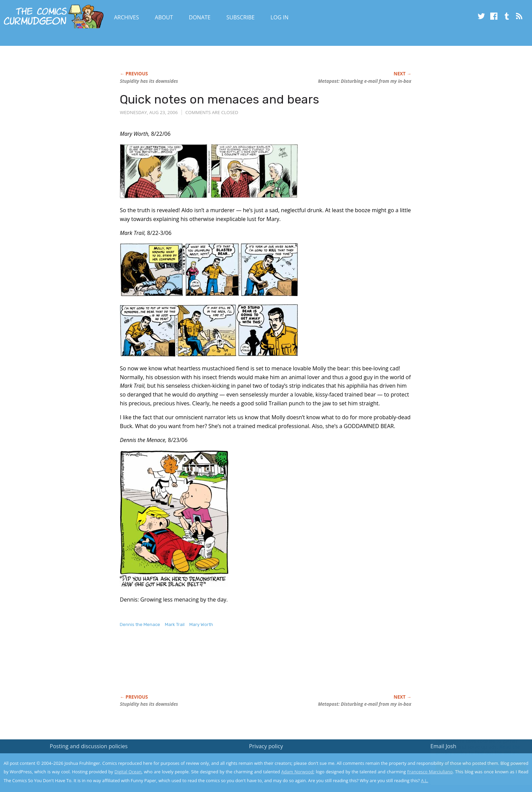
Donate (200, 17)
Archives (127, 17)
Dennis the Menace (140, 624)
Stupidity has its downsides (149, 81)
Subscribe (240, 17)
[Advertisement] (243, 668)
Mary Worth (201, 624)
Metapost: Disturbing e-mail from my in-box (365, 81)
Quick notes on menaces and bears (220, 99)
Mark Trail (175, 624)
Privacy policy (266, 746)
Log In (279, 17)
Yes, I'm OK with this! (474, 767)
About (164, 17)
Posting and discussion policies (89, 746)
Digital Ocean (128, 772)
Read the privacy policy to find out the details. (471, 750)
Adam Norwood (297, 772)
